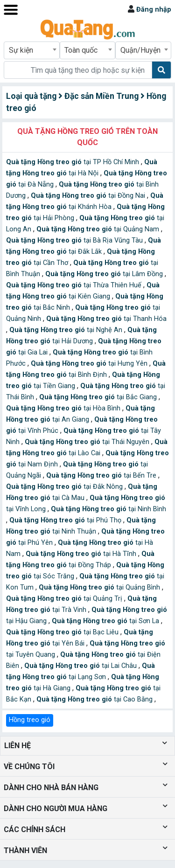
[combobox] (32, 50)
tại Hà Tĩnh (82, 554)
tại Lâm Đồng (105, 274)
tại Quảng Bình (100, 587)
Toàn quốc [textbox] (81, 50)
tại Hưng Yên (90, 364)
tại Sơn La (106, 621)
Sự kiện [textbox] (21, 50)
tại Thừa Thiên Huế (75, 285)
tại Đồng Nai (89, 196)
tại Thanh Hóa (106, 319)
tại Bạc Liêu (63, 632)
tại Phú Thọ (66, 520)
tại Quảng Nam (99, 229)
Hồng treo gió (30, 720)
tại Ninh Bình (108, 509)
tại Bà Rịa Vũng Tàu (75, 240)
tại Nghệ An (67, 330)
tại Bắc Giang (99, 397)
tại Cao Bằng (95, 699)
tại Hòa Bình (64, 408)
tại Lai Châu (81, 666)
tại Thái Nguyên (88, 442)
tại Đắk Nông (65, 487)
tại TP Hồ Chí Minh (73, 162)
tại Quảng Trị (65, 599)
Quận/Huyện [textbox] (140, 50)
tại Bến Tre (102, 476)
